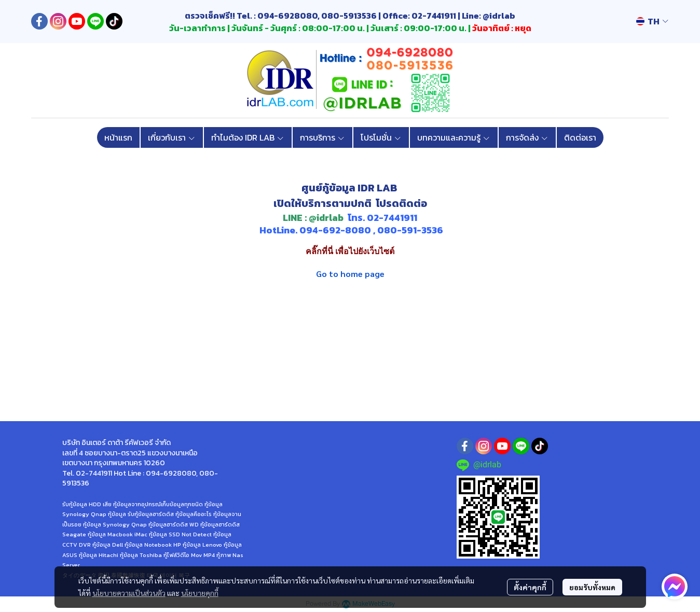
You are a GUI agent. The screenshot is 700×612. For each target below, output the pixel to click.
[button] (652, 21)
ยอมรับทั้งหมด (592, 587)
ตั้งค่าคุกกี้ (530, 587)
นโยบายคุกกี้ (200, 593)
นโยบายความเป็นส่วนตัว (129, 593)
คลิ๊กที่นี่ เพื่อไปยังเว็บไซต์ (350, 251)
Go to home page (350, 274)
